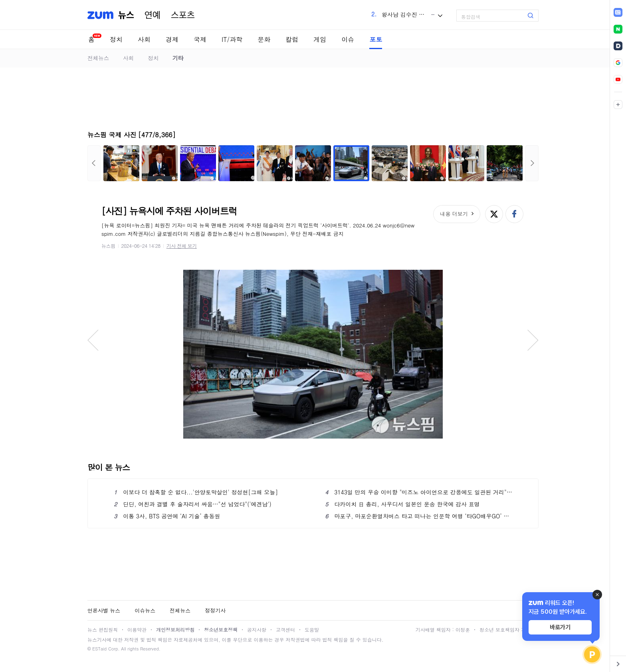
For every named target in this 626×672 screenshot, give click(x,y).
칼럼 (292, 39)
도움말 (312, 630)
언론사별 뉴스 (104, 610)
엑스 (494, 214)
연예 (153, 15)
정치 (116, 39)
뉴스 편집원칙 (103, 630)
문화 (264, 39)
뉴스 (126, 15)
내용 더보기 (454, 214)
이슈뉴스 (145, 610)
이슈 (348, 39)
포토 (376, 39)
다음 (532, 163)
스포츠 (183, 15)
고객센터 (285, 630)
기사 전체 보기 (182, 246)
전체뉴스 (98, 58)
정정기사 (215, 610)
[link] (618, 12)
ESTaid (99, 649)
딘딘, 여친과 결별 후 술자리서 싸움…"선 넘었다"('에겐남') (193, 504)
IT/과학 (232, 39)
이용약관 (137, 630)
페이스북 (514, 214)
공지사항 (257, 630)
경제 (172, 39)
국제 (200, 39)
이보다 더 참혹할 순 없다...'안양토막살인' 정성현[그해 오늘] (196, 492)
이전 (94, 163)
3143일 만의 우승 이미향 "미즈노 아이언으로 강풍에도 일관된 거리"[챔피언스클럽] (419, 492)
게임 (320, 39)
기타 (178, 58)
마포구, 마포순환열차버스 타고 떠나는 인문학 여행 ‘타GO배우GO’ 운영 (419, 516)
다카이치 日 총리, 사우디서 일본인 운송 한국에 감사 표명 (402, 504)
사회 (144, 39)
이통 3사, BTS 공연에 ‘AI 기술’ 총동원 (167, 516)
